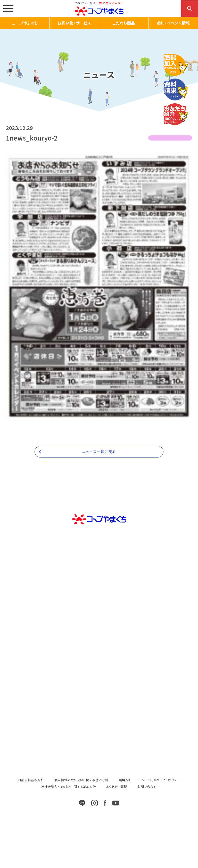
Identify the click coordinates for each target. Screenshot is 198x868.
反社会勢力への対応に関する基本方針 (69, 786)
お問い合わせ (147, 786)
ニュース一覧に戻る (99, 452)
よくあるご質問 (117, 786)
